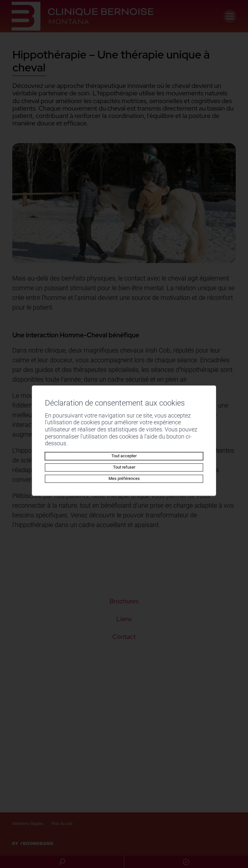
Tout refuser (124, 464)
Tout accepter (124, 452)
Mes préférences (124, 475)
